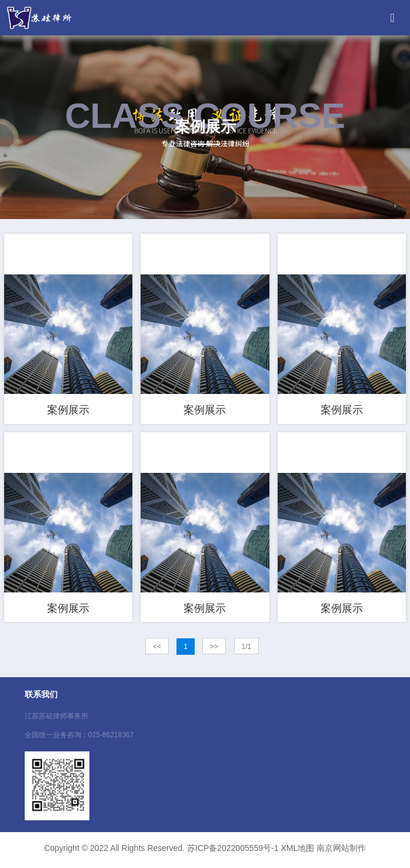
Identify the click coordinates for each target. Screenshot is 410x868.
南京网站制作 (341, 852)
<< (157, 651)
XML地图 (297, 852)
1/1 (247, 651)
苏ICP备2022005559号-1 (233, 852)
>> (214, 651)
